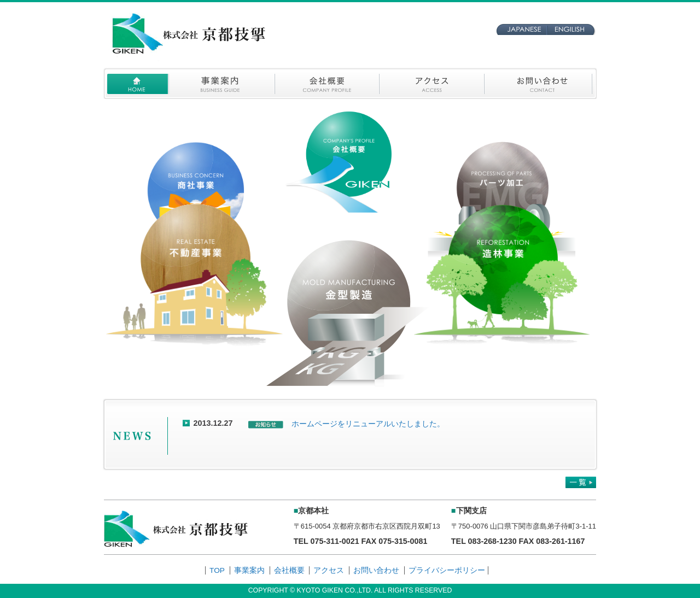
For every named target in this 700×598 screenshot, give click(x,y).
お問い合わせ (376, 570)
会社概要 (289, 570)
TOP (217, 570)
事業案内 (249, 570)
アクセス (329, 570)
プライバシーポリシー (447, 570)
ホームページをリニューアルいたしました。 (368, 424)
